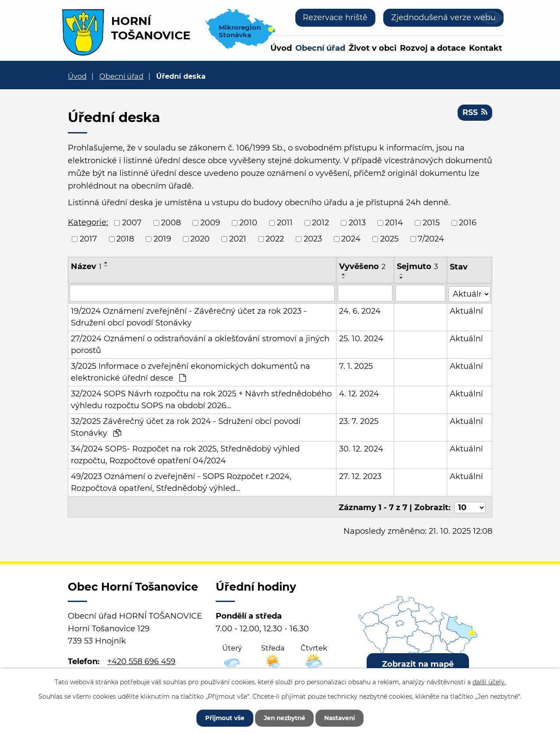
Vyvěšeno (362, 266)
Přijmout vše (222, 717)
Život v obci (373, 48)
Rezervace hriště (335, 17)
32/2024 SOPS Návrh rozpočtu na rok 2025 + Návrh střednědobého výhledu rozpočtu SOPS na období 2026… (201, 399)
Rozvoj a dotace (433, 48)
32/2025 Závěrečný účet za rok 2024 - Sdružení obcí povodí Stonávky (186, 427)
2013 (357, 223)
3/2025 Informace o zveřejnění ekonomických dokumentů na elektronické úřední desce (191, 372)
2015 (431, 223)
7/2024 (431, 239)
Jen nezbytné (284, 717)
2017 (88, 239)
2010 (248, 223)
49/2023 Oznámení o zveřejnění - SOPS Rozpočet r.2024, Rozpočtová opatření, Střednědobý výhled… (181, 482)
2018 (125, 239)
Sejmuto (418, 266)
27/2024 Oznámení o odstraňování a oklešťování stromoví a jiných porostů (200, 344)
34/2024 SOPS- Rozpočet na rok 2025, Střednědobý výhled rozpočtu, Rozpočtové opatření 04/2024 (185, 454)
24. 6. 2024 (360, 311)
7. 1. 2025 (356, 366)
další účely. (489, 682)
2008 (171, 223)
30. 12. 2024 (361, 448)
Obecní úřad (320, 48)
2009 (210, 223)
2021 (238, 239)
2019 (162, 239)
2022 (275, 239)
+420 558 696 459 (141, 660)
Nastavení (342, 717)
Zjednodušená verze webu (443, 17)
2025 (389, 239)
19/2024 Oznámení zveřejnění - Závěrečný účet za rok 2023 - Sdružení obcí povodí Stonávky (189, 317)
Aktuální (466, 311)
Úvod (281, 48)
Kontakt (486, 48)
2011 (285, 223)
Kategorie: (88, 222)
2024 (351, 239)
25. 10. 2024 (361, 338)
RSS (475, 113)
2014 (394, 223)
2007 (132, 223)
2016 (468, 223)
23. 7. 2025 (359, 421)
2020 (200, 239)
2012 (320, 223)
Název (86, 266)
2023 (313, 239)
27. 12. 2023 (360, 476)
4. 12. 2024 (359, 393)
